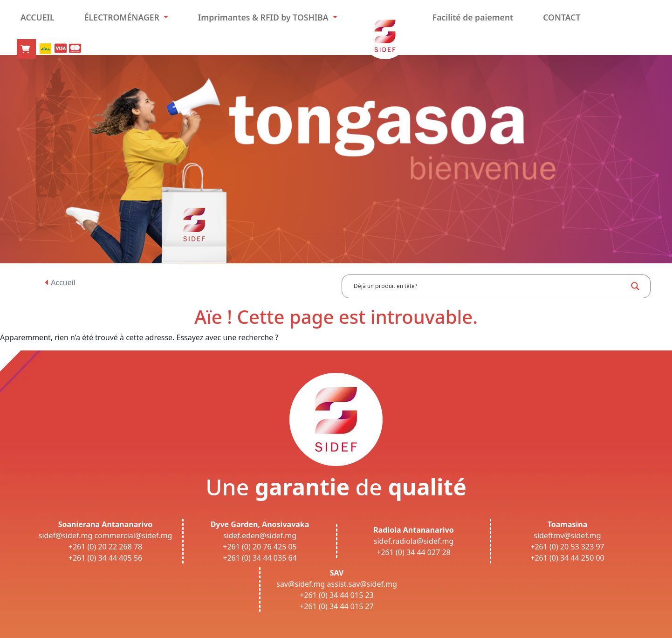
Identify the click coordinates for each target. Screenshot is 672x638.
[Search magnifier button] (635, 286)
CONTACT (562, 17)
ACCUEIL (38, 17)
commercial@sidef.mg (133, 535)
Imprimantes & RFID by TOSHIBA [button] (264, 17)
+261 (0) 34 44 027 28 (414, 552)
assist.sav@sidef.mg (362, 584)
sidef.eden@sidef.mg (260, 535)
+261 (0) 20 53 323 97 (567, 547)
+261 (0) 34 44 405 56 (106, 558)
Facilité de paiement (473, 17)
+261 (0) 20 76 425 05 (260, 547)
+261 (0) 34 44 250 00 (567, 558)
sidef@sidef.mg (65, 535)
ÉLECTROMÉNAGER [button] (123, 17)
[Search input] (489, 286)
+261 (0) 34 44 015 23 (337, 595)
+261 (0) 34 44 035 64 (260, 558)
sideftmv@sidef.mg (567, 535)
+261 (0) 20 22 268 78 (106, 547)
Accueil (60, 282)
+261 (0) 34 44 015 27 (337, 606)
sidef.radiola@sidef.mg (414, 541)
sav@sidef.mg (301, 584)
